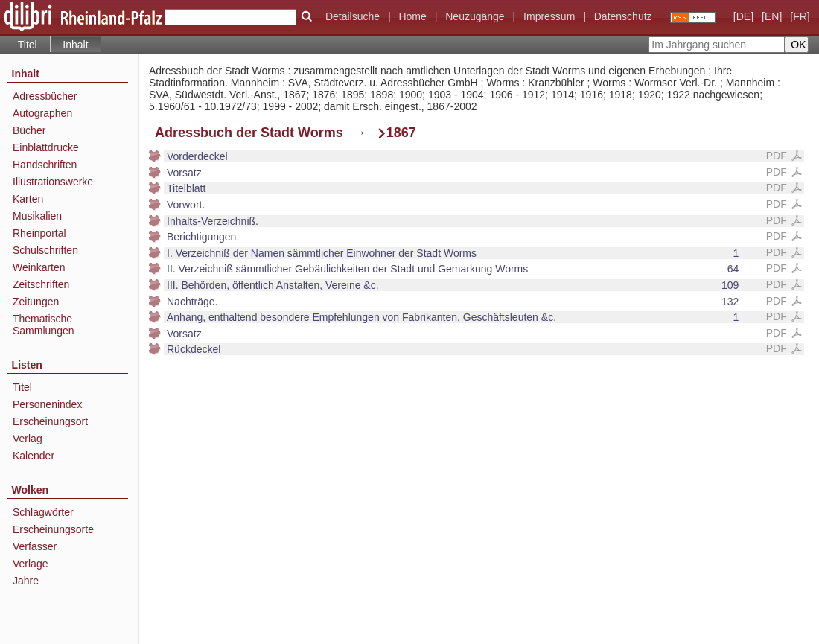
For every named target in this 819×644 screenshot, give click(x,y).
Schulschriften (45, 250)
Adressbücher (45, 96)
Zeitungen (36, 302)
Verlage (30, 564)
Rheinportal (39, 233)
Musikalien (37, 216)
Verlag (28, 439)
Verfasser (35, 546)
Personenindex (47, 404)
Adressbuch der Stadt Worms (249, 133)
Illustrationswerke (53, 182)
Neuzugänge (475, 16)
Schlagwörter (43, 512)
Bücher (29, 130)
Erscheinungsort (50, 421)
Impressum (549, 16)
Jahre (26, 581)
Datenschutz (623, 16)
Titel (28, 45)
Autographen (42, 113)
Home (412, 16)
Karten (28, 199)
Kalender (34, 456)
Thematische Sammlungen (44, 325)
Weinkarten (39, 267)
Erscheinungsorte (53, 529)
